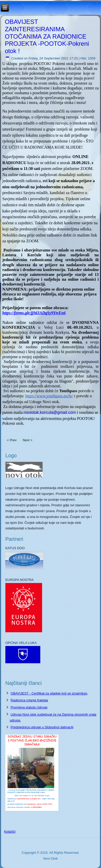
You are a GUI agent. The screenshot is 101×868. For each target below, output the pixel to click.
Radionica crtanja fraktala (29, 700)
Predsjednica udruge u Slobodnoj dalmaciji (42, 727)
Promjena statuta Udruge (29, 707)
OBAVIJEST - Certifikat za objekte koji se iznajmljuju (49, 693)
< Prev (12, 440)
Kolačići (10, 832)
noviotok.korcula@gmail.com (50, 412)
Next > (28, 440)
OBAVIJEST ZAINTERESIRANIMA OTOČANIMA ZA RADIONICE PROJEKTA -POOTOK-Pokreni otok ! (47, 36)
